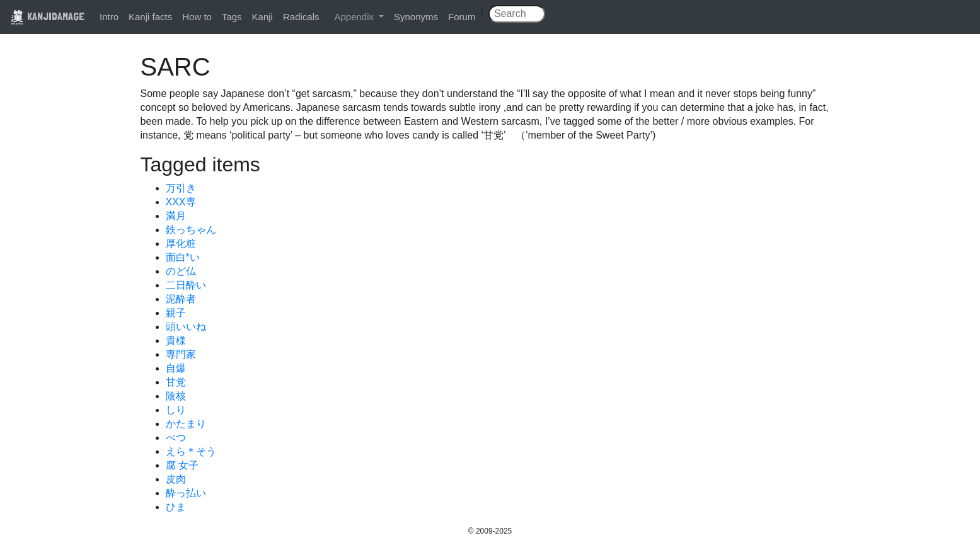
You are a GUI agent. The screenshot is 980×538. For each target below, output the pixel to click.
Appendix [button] (355, 17)
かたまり (186, 424)
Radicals (301, 17)
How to (197, 17)
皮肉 (176, 479)
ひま (176, 507)
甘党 (176, 382)
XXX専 (181, 202)
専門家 (181, 354)
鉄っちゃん (191, 230)
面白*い (183, 257)
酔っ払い (186, 493)
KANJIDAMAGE (47, 16)
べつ (176, 438)
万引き (181, 188)
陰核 (176, 396)
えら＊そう (191, 451)
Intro (109, 17)
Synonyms (416, 17)
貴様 (176, 341)
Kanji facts (150, 17)
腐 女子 (182, 465)
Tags (232, 17)
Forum (462, 17)
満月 (176, 216)
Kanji (262, 17)
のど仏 (181, 271)
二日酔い (186, 285)
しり (176, 410)
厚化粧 (181, 243)
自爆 (176, 368)
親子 (176, 313)
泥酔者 (181, 299)
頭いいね (186, 327)
